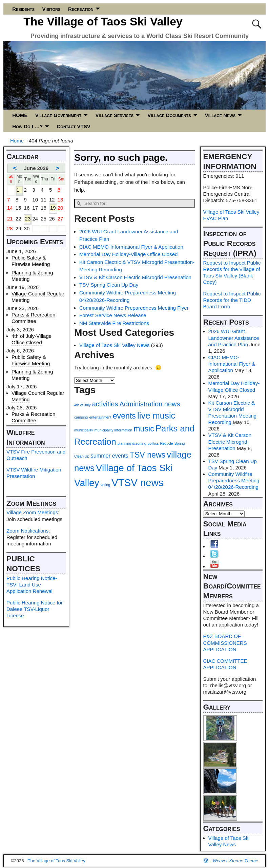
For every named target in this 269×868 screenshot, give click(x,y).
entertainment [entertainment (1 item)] (100, 417)
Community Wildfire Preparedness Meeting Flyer (134, 308)
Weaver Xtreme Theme (235, 861)
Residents (23, 9)
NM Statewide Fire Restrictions (114, 323)
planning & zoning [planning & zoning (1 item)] (132, 443)
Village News (220, 115)
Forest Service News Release (113, 315)
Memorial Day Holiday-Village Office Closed (128, 254)
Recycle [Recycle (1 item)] (167, 443)
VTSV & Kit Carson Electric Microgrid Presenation (135, 277)
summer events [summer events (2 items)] (110, 456)
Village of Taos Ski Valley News (115, 345)
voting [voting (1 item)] (105, 485)
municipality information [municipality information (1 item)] (113, 430)
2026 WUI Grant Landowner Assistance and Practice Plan (234, 338)
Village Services (114, 115)
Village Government (58, 115)
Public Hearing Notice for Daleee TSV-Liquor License (35, 609)
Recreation (81, 9)
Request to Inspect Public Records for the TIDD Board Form (232, 300)
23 (28, 219)
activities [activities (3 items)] (105, 404)
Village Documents (169, 115)
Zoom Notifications (27, 531)
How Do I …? (27, 126)
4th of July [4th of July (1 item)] (82, 405)
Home (17, 141)
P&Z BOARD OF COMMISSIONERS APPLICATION (225, 643)
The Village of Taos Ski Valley (103, 21)
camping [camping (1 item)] (81, 417)
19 (53, 208)
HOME (20, 115)
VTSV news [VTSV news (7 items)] (137, 483)
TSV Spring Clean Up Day (109, 285)
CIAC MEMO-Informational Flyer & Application (131, 247)
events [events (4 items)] (124, 416)
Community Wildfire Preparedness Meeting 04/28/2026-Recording (234, 480)
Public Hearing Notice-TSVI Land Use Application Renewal (32, 585)
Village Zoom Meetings (32, 512)
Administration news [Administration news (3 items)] (150, 404)
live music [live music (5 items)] (156, 416)
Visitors (51, 9)
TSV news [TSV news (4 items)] (148, 455)
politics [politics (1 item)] (153, 443)
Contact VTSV (74, 126)
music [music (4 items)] (144, 429)
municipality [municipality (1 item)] (84, 430)
